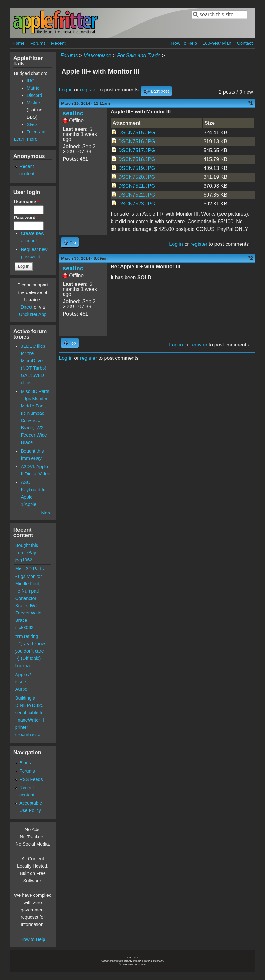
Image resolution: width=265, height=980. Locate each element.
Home (18, 43)
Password (26, 218)
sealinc (73, 113)
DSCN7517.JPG (137, 150)
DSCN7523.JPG (137, 204)
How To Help (184, 43)
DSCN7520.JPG (137, 177)
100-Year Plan (217, 43)
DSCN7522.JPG (137, 195)
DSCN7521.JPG (137, 186)
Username (27, 202)
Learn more (26, 139)
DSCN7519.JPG (137, 168)
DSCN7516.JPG (137, 141)
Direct (27, 307)
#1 (250, 103)
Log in (66, 90)
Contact (245, 43)
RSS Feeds (31, 779)
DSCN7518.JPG (137, 159)
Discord (34, 95)
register (88, 90)
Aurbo (21, 689)
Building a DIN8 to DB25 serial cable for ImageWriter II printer (30, 713)
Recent (58, 43)
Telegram (36, 132)
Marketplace (97, 55)
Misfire (33, 103)
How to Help (33, 939)
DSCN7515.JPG (137, 133)
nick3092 (24, 628)
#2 (250, 258)
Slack (32, 124)
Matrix (33, 88)
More (47, 513)
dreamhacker (29, 735)
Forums (38, 43)
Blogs (25, 763)
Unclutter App (33, 314)
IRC (31, 81)
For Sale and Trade (139, 55)
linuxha (23, 666)
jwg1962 (24, 560)
